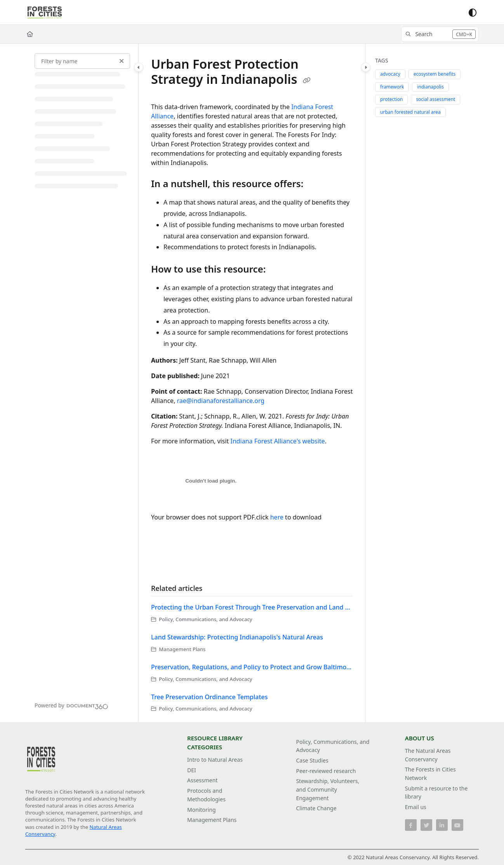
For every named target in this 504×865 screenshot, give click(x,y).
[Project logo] (45, 12)
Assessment (202, 780)
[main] (252, 383)
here (277, 517)
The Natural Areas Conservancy (428, 755)
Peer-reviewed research (326, 771)
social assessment (435, 99)
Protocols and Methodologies (206, 795)
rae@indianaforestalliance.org (221, 401)
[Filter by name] (82, 61)
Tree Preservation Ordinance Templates (209, 697)
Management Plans (212, 820)
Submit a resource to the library (436, 793)
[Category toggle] (139, 67)
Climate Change (316, 808)
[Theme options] (473, 12)
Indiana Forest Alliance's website (277, 441)
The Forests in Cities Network (430, 774)
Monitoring (202, 810)
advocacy (390, 74)
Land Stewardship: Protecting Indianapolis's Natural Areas (237, 637)
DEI (192, 770)
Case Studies (312, 760)
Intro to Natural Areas (215, 760)
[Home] (30, 34)
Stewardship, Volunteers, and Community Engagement (328, 789)
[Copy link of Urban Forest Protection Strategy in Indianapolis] (307, 80)
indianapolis (430, 87)
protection (391, 99)
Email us (416, 807)
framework (392, 87)
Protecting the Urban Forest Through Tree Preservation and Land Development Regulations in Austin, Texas (252, 607)
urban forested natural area (410, 112)
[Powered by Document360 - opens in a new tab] (71, 705)
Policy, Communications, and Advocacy (333, 746)
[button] (440, 34)
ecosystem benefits (434, 74)
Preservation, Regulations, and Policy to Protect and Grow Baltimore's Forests (252, 667)
